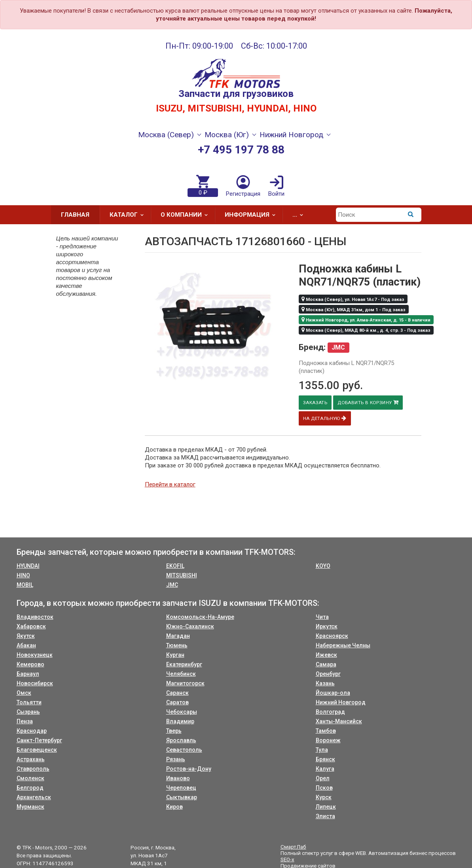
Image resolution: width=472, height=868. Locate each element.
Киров (174, 807)
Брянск (325, 759)
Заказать (316, 403)
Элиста (325, 816)
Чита (322, 617)
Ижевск (326, 655)
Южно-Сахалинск (190, 626)
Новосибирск (35, 683)
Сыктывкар (182, 797)
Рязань (176, 759)
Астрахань (31, 759)
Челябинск (181, 674)
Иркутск (327, 626)
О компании (187, 215)
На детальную (325, 418)
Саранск (177, 693)
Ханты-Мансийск (339, 721)
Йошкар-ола (333, 693)
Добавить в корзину (370, 402)
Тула (322, 750)
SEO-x (287, 859)
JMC (172, 585)
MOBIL (25, 585)
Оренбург (328, 674)
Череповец (181, 788)
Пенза (25, 721)
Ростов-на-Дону (189, 769)
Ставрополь (33, 769)
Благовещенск (37, 750)
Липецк (326, 807)
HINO (23, 575)
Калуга (325, 769)
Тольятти (29, 702)
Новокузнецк (35, 655)
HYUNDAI (28, 566)
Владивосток (35, 617)
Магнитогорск (185, 683)
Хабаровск (31, 626)
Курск (324, 797)
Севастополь (184, 750)
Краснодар (32, 731)
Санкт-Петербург (39, 740)
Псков (324, 788)
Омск (24, 693)
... (300, 215)
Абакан (26, 645)
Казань (325, 683)
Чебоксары (182, 712)
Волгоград (330, 712)
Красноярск (332, 636)
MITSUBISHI (182, 575)
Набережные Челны (343, 645)
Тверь (174, 731)
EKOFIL (175, 566)
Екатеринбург (184, 664)
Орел (323, 778)
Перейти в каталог (170, 484)
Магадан (178, 636)
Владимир (180, 721)
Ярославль (181, 740)
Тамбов (326, 731)
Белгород (30, 788)
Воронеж (328, 740)
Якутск (26, 636)
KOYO (323, 566)
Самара (326, 664)
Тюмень (177, 645)
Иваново (178, 778)
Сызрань (28, 712)
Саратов (177, 702)
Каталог (129, 215)
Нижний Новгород (341, 702)
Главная (75, 215)
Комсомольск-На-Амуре (200, 617)
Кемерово (30, 664)
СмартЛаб (293, 847)
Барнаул (28, 674)
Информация (253, 215)
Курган (175, 655)
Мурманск (30, 807)
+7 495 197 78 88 (241, 150)
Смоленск (30, 778)
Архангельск (34, 797)
